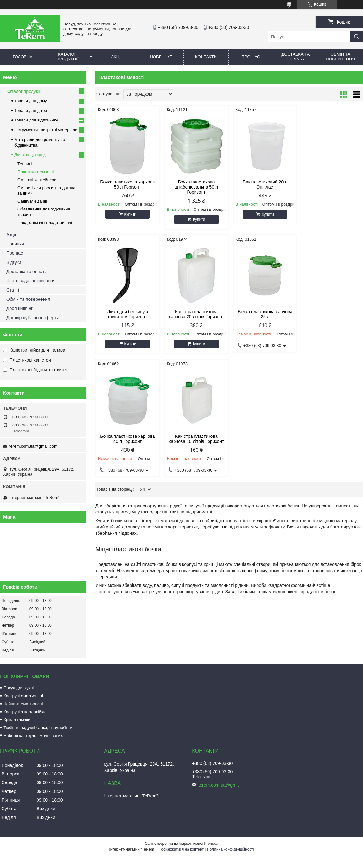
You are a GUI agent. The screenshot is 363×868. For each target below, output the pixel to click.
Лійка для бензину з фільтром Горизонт (331, 184)
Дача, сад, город (30, 155)
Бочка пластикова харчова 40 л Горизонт (263, 314)
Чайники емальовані (23, 704)
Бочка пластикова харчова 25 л (195, 314)
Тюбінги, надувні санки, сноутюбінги (38, 728)
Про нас (251, 57)
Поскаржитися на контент (181, 849)
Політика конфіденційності (230, 849)
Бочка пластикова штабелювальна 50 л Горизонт (195, 187)
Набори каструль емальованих (33, 736)
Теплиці (25, 164)
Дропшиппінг (20, 308)
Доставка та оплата (296, 57)
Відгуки (14, 262)
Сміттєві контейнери (37, 180)
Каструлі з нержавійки (24, 712)
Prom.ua (211, 844)
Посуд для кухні (19, 688)
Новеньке (161, 57)
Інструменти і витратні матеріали (46, 130)
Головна (23, 57)
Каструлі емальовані (23, 696)
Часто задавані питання (31, 281)
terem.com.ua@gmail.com (33, 446)
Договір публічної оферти (33, 318)
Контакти (206, 57)
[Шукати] (357, 37)
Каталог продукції (67, 57)
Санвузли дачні (32, 201)
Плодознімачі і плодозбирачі (45, 222)
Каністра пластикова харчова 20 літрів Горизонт (127, 314)
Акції (116, 57)
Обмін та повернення (340, 57)
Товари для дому (31, 101)
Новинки (15, 244)
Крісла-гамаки (17, 720)
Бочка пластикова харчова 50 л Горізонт (127, 184)
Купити (130, 214)
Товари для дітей (31, 110)
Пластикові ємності (36, 172)
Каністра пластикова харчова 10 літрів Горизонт (331, 314)
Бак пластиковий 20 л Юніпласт (263, 184)
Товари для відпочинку (36, 120)
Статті (13, 290)
